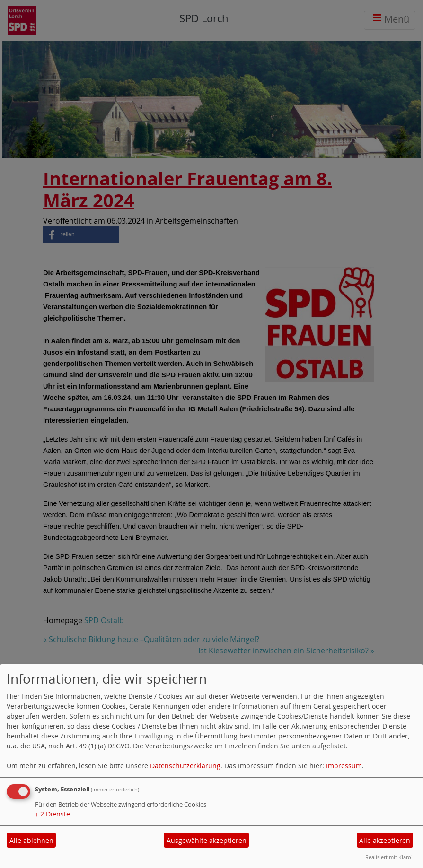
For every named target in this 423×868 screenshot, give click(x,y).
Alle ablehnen (31, 840)
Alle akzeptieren (385, 840)
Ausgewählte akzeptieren (207, 840)
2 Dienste (53, 814)
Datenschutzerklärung (185, 766)
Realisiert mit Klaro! (389, 857)
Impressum (344, 766)
